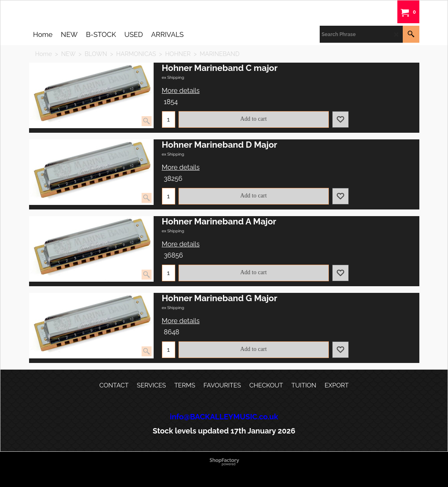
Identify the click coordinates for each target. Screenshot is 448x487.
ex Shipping (173, 77)
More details (181, 91)
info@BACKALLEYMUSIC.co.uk (224, 417)
